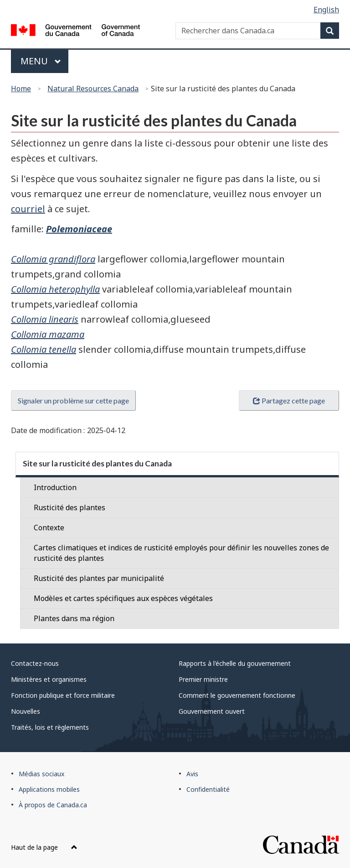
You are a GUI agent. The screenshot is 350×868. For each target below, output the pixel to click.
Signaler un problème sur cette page (73, 400)
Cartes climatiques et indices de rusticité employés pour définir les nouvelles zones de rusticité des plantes (181, 553)
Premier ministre (203, 679)
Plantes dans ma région (74, 618)
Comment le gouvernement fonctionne (237, 695)
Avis (192, 774)
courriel (28, 209)
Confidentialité (208, 789)
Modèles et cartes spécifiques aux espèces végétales (123, 598)
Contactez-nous (35, 663)
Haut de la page (44, 847)
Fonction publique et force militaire (63, 695)
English (326, 10)
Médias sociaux (41, 774)
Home (21, 89)
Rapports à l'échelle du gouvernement (235, 663)
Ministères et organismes (49, 679)
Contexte (49, 528)
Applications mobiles (49, 789)
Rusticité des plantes (69, 507)
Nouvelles (26, 711)
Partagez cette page (289, 400)
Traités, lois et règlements (50, 727)
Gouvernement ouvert (212, 711)
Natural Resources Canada (93, 89)
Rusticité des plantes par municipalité (99, 578)
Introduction (55, 487)
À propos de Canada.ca (53, 805)
